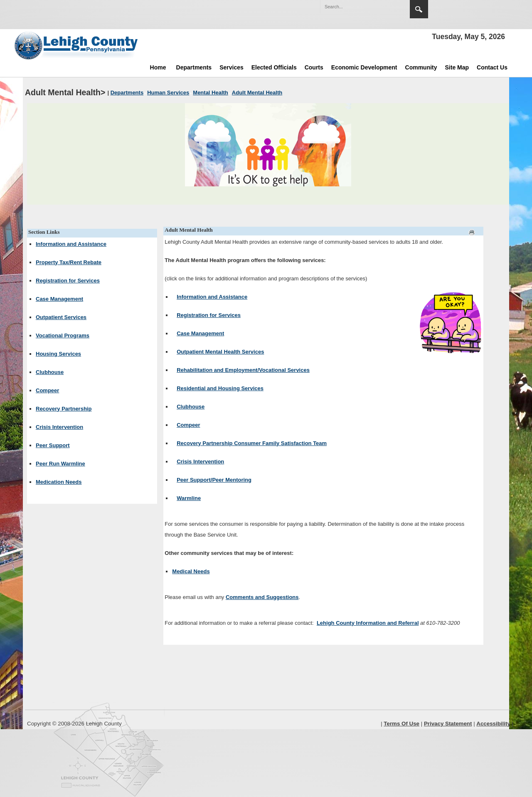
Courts (314, 67)
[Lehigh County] (77, 45)
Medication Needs (59, 482)
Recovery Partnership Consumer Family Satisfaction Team (252, 443)
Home (158, 67)
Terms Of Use (401, 724)
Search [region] (419, 9)
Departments (194, 67)
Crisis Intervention (59, 427)
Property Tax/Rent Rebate (69, 262)
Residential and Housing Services (220, 388)
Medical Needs (191, 571)
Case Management (59, 299)
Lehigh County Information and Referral (368, 623)
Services (232, 67)
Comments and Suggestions (262, 597)
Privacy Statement (448, 724)
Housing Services (58, 354)
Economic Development (364, 67)
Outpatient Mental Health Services (220, 352)
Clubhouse (50, 372)
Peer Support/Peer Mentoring (214, 480)
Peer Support (53, 445)
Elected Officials (274, 67)
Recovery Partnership (64, 409)
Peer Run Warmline (60, 464)
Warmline (189, 498)
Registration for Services (68, 281)
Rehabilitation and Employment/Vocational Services (243, 370)
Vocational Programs (63, 335)
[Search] (357, 7)
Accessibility (493, 724)
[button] (386, 6)
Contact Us (492, 67)
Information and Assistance (71, 244)
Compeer (47, 390)
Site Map (457, 67)
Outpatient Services (61, 317)
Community (421, 67)
